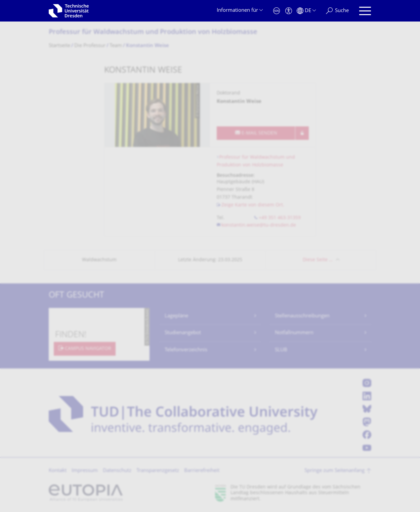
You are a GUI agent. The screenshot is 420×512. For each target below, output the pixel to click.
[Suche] (337, 11)
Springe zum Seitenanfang (334, 471)
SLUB (281, 350)
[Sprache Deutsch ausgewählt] (306, 11)
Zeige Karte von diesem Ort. (253, 205)
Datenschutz (117, 471)
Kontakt (58, 471)
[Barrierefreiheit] (289, 11)
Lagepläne (176, 316)
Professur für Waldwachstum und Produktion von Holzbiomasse (153, 32)
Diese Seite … (318, 260)
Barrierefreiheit (202, 471)
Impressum (85, 471)
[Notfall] (277, 11)
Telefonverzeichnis (186, 350)
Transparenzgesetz (158, 471)
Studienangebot (183, 333)
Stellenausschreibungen (302, 316)
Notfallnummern (294, 333)
